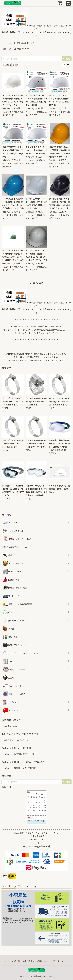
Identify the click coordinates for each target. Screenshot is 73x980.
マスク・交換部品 (16, 563)
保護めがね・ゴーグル (15, 547)
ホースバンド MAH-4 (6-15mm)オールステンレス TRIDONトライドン (36, 401)
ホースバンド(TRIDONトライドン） (21, 653)
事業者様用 (10, 710)
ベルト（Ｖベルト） (14, 686)
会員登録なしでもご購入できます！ (19, 740)
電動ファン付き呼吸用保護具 (18, 604)
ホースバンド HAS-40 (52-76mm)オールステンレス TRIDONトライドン (13, 444)
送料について (43, 961)
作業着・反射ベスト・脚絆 (17, 539)
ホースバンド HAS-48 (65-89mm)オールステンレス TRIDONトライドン (60, 401)
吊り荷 (8, 629)
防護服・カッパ (12, 580)
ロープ (8, 661)
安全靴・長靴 (11, 596)
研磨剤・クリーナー (14, 669)
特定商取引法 (29, 961)
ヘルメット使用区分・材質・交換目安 (20, 768)
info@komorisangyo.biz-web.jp (36, 846)
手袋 (7, 555)
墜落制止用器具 (12, 571)
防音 (7, 612)
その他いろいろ (12, 702)
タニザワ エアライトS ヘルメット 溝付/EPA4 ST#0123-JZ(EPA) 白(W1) (36, 150)
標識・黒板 (10, 637)
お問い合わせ (57, 961)
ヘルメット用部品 (13, 531)
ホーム (4, 43)
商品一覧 (16, 961)
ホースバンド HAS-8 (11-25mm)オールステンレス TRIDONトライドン (13, 401)
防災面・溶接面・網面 (15, 588)
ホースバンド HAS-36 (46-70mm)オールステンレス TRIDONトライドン (36, 444)
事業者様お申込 (10, 726)
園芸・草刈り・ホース (15, 645)
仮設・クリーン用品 (14, 694)
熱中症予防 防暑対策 (15, 620)
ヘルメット (12, 43)
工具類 (8, 678)
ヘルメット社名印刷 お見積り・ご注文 (20, 754)
